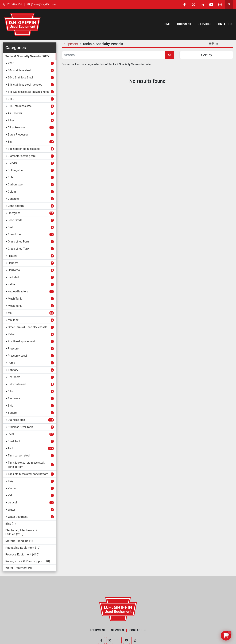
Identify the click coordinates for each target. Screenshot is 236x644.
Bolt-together (16, 170)
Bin (10, 142)
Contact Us (225, 24)
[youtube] (211, 5)
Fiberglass (14, 213)
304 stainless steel (19, 70)
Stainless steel (17, 420)
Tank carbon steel (19, 456)
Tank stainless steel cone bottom (28, 474)
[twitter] (193, 5)
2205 (11, 63)
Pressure (13, 349)
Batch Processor (18, 135)
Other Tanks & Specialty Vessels (28, 327)
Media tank (15, 306)
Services (205, 24)
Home (166, 24)
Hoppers (13, 263)
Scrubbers (14, 377)
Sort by (207, 55)
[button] (184, 24)
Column (13, 192)
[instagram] (220, 5)
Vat (10, 495)
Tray (11, 481)
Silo (10, 391)
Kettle (11, 284)
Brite (11, 177)
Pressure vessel (17, 356)
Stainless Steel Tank (20, 427)
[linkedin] (202, 5)
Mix (10, 313)
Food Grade (15, 220)
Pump (11, 363)
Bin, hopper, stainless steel (24, 149)
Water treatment (18, 517)
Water (11, 510)
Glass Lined (15, 234)
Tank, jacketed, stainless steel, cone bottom (26, 465)
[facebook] (184, 5)
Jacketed (13, 277)
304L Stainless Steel (20, 77)
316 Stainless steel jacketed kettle (29, 92)
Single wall (15, 398)
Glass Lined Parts (19, 242)
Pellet (11, 334)
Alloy (11, 120)
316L (11, 99)
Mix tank (13, 320)
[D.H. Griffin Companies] (118, 609)
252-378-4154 (14, 4)
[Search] (113, 55)
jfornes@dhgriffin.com (43, 4)
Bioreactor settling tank (22, 156)
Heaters (13, 256)
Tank (11, 448)
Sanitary (13, 370)
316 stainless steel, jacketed (25, 85)
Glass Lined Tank (18, 249)
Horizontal (14, 270)
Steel (11, 434)
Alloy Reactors (16, 127)
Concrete (13, 199)
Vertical (12, 502)
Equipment (183, 24)
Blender (12, 163)
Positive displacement (21, 341)
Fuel (10, 227)
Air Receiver (15, 113)
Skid (11, 406)
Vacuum (13, 488)
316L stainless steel (20, 106)
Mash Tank (15, 299)
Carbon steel (16, 184)
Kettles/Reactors (18, 291)
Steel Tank (14, 441)
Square (12, 413)
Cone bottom (16, 206)
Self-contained (17, 384)
